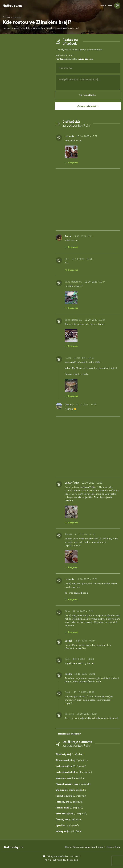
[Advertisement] (27, 86)
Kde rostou (78, 847)
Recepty (100, 847)
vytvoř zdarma (85, 59)
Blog (117, 847)
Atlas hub (90, 847)
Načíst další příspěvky (69, 734)
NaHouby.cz (12, 6)
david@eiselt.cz (70, 860)
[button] (110, 6)
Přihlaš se (61, 59)
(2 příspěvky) (72, 760)
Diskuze (110, 847)
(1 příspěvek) (70, 754)
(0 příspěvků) (71, 766)
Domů (68, 847)
